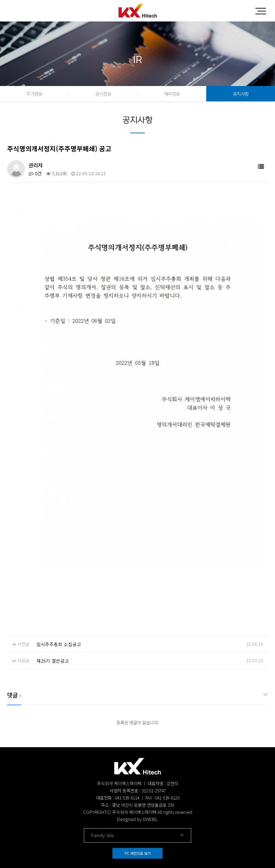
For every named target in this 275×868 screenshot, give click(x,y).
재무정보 (172, 94)
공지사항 (241, 94)
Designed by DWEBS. (137, 818)
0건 (35, 173)
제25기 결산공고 (51, 660)
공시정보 (103, 94)
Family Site (137, 834)
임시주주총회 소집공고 (57, 644)
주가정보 (34, 94)
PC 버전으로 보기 (138, 852)
